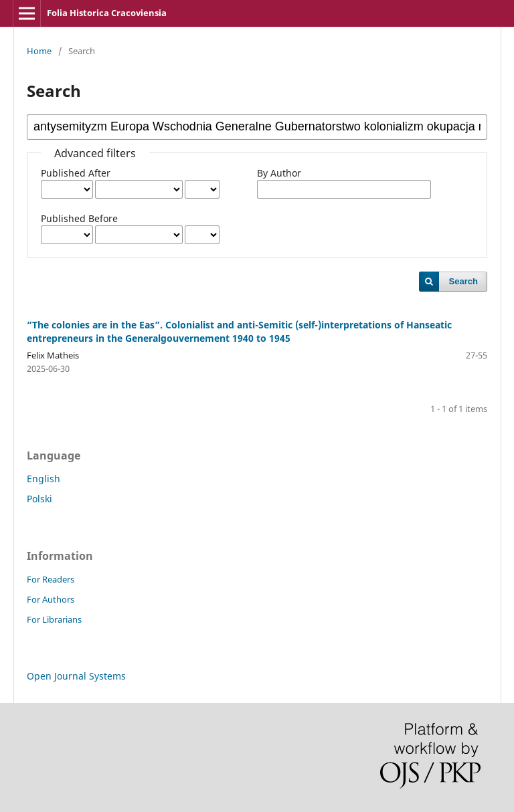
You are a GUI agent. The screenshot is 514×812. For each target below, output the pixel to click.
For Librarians (54, 619)
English (44, 479)
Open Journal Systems (76, 676)
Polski (39, 499)
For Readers (51, 579)
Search (463, 281)
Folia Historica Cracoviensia (107, 13)
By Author (279, 173)
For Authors (51, 599)
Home (39, 51)
